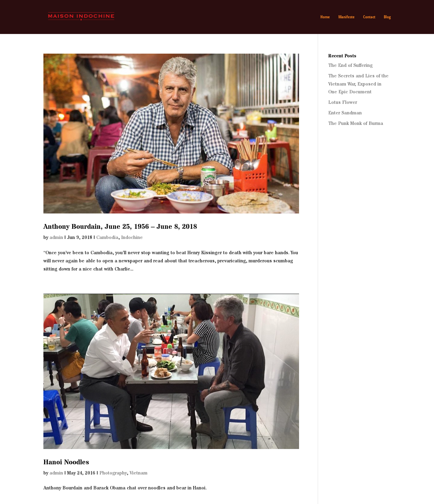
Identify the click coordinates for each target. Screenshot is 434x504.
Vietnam (139, 473)
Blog (387, 17)
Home (325, 17)
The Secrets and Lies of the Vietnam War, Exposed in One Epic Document (358, 84)
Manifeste (347, 17)
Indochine (132, 238)
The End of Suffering (350, 66)
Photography (113, 473)
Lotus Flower (343, 102)
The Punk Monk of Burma (356, 124)
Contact (369, 17)
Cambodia (107, 238)
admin (56, 238)
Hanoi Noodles (66, 462)
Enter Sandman (345, 113)
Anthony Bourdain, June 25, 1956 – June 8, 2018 (120, 227)
